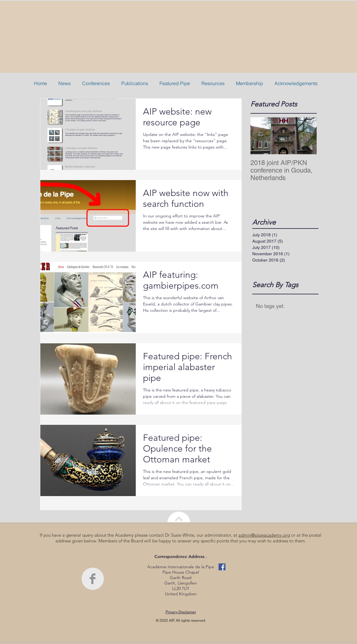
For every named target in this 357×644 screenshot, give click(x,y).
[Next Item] (307, 136)
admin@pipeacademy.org (264, 535)
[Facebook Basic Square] (222, 567)
